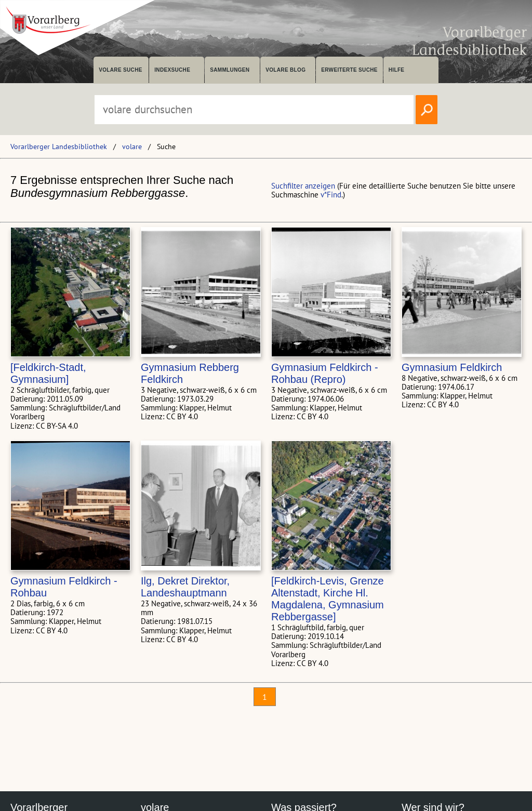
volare (132, 147)
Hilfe (397, 70)
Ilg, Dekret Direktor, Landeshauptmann (185, 587)
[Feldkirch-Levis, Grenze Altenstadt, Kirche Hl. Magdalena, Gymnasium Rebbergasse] (328, 599)
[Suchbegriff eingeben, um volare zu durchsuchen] (254, 110)
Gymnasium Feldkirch (452, 367)
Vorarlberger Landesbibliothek (59, 147)
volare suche (121, 70)
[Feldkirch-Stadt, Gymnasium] (48, 373)
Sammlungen (230, 70)
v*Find (331, 195)
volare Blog (285, 70)
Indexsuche (172, 70)
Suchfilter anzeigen (303, 186)
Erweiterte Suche (349, 70)
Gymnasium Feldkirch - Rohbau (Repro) (325, 373)
